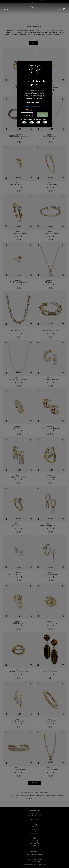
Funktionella (32, 121)
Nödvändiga (24, 121)
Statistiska (38, 121)
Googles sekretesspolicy (34, 106)
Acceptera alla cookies (43, 115)
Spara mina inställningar (27, 115)
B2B (64, 1)
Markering (45, 121)
